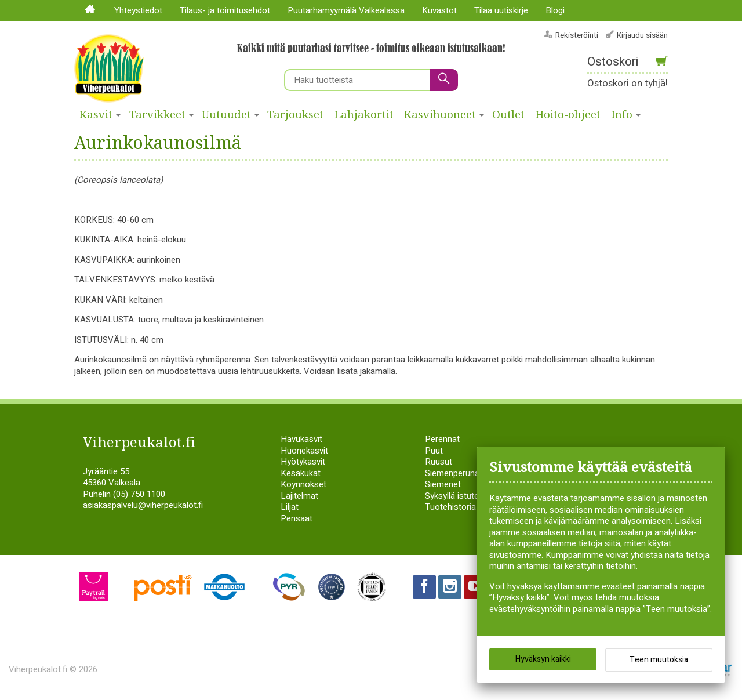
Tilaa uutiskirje (501, 10)
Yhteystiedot (138, 10)
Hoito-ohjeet (568, 115)
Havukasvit (301, 439)
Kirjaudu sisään (642, 35)
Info (622, 115)
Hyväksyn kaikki (543, 659)
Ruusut (439, 462)
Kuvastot (439, 10)
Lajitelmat (299, 496)
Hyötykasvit (303, 462)
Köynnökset (303, 484)
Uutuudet (226, 115)
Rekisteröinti (577, 35)
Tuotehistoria (450, 507)
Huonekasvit (304, 451)
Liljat (290, 507)
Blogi (555, 10)
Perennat (442, 439)
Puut (434, 451)
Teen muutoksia (659, 660)
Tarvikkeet (157, 115)
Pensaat (297, 518)
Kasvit (96, 115)
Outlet (508, 115)
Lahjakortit (364, 115)
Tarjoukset (295, 115)
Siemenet (443, 484)
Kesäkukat (301, 473)
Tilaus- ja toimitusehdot (225, 10)
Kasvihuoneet (440, 115)
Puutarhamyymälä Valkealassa (346, 10)
